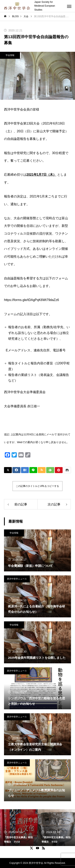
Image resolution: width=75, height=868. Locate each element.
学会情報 (10, 55)
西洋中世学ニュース (17, 579)
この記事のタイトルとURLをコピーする (37, 486)
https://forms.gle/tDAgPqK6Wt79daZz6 (31, 300)
